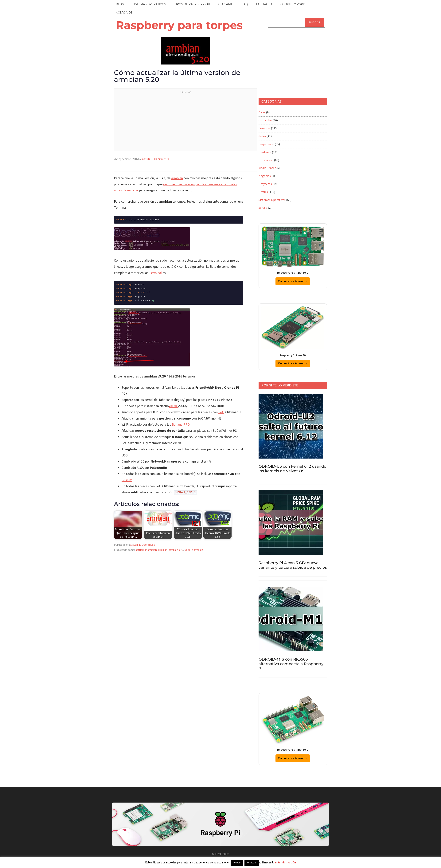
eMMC (174, 406)
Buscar (315, 22)
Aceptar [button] (237, 863)
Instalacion (266, 160)
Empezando (266, 144)
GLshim (127, 480)
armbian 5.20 (176, 550)
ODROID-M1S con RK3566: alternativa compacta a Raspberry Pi (291, 664)
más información (285, 863)
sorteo (263, 208)
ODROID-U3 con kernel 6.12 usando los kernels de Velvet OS (292, 469)
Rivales (263, 192)
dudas (262, 136)
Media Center (267, 168)
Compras (264, 128)
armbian (177, 178)
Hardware (265, 152)
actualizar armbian (146, 550)
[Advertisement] (185, 122)
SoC (221, 412)
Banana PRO (181, 425)
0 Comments (162, 159)
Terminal (155, 273)
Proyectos (265, 184)
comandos (265, 120)
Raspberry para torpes (179, 25)
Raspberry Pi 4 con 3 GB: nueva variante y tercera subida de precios (293, 565)
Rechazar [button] (252, 863)
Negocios (265, 176)
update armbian (194, 550)
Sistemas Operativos (143, 545)
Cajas (262, 112)
